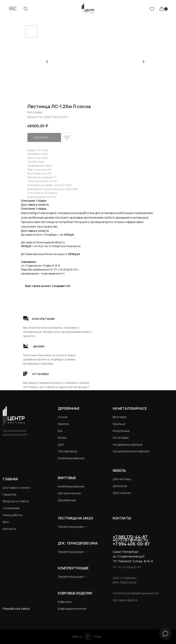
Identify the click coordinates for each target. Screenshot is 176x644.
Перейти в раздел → (73, 527)
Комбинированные (71, 458)
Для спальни (122, 493)
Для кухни (120, 486)
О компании (11, 508)
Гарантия (10, 494)
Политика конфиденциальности (136, 593)
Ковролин (65, 602)
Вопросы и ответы (16, 501)
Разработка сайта (16, 609)
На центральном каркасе (131, 451)
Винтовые (120, 417)
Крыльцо (119, 424)
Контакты (9, 529)
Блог (6, 522)
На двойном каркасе (128, 444)
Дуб (61, 444)
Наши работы (13, 515)
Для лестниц (122, 479)
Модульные (121, 431)
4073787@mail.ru (130, 540)
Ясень (62, 438)
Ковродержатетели (72, 609)
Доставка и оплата (16, 488)
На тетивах (121, 438)
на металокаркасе (130, 408)
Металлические (69, 493)
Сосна (63, 417)
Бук (60, 431)
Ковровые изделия (75, 593)
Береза (63, 424)
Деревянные (69, 408)
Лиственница (67, 451)
